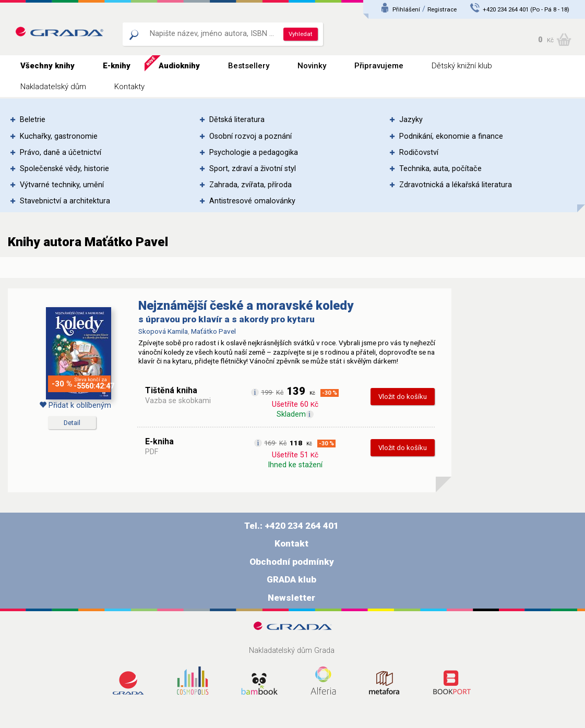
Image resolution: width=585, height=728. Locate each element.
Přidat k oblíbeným (75, 405)
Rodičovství (419, 153)
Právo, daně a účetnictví (61, 153)
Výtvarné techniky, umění (62, 185)
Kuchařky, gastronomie (59, 136)
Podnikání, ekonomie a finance (451, 136)
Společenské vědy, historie (64, 169)
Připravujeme (379, 66)
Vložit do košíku (403, 397)
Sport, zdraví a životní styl (253, 169)
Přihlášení (406, 9)
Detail (72, 423)
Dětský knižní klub (462, 66)
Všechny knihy (47, 66)
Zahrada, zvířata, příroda (250, 185)
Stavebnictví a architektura (65, 201)
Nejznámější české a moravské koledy (246, 306)
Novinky (312, 66)
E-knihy (117, 66)
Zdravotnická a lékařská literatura (456, 185)
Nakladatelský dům (53, 87)
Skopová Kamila (163, 331)
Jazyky (411, 120)
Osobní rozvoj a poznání (250, 136)
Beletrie (33, 120)
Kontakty (129, 87)
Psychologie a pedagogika (254, 153)
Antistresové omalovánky (252, 201)
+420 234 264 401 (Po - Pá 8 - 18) (526, 9)
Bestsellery (249, 66)
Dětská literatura (237, 120)
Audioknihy (179, 66)
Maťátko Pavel (213, 331)
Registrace (442, 9)
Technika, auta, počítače (440, 169)
